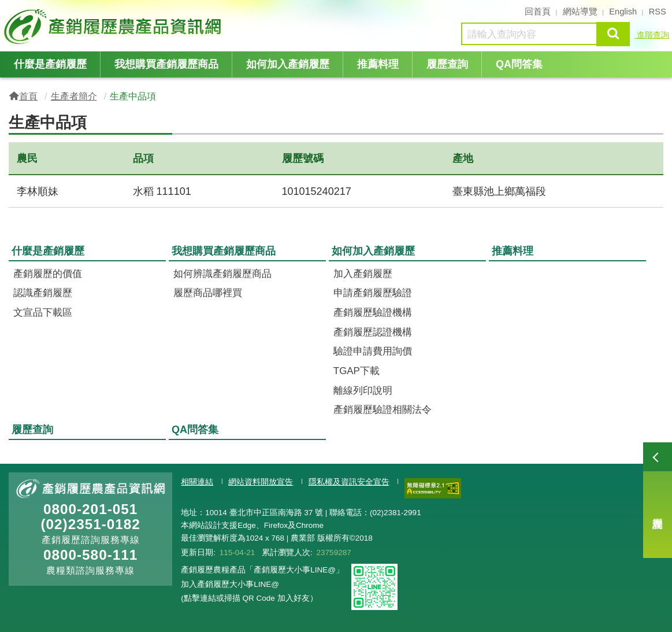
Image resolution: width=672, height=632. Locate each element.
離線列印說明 (363, 391)
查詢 (613, 34)
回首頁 (538, 12)
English (623, 12)
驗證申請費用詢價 (373, 351)
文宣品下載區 (43, 313)
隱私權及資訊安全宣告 (349, 482)
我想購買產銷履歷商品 (166, 64)
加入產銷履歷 (363, 274)
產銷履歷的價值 (48, 274)
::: (5, 10)
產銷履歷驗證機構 (373, 313)
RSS (658, 12)
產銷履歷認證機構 (373, 332)
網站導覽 (580, 12)
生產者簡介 (74, 96)
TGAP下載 (357, 371)
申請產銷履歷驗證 (373, 293)
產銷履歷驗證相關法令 (383, 410)
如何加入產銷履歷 (288, 64)
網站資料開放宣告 (261, 482)
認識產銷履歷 (43, 293)
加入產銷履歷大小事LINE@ (230, 584)
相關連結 (197, 482)
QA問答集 (519, 64)
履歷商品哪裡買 (208, 293)
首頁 (28, 96)
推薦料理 (378, 64)
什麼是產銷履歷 (50, 64)
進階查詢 (652, 35)
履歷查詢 (658, 500)
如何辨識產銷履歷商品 (222, 274)
